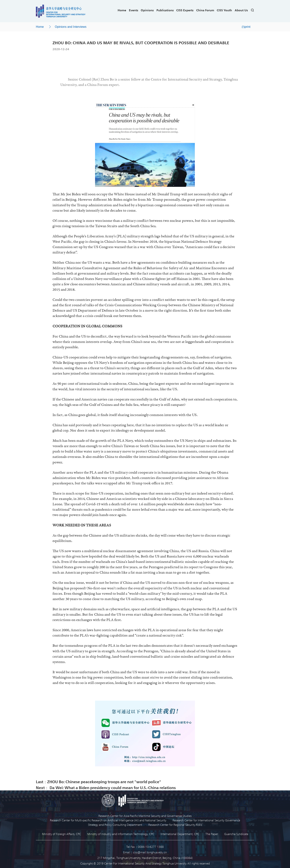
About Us (241, 10)
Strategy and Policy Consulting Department (115, 825)
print (246, 27)
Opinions (147, 10)
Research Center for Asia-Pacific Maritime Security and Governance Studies (145, 816)
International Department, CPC (180, 834)
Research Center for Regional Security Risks (175, 825)
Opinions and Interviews (71, 27)
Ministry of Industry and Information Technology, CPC (121, 834)
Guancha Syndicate (236, 834)
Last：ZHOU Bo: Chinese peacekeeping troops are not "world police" (98, 782)
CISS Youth (224, 10)
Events (134, 10)
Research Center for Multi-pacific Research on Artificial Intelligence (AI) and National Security (108, 820)
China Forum (205, 10)
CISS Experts (185, 10)
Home (122, 10)
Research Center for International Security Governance (206, 820)
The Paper (212, 834)
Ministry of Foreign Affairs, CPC (61, 834)
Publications (165, 10)
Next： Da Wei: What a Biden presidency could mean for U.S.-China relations (106, 787)
